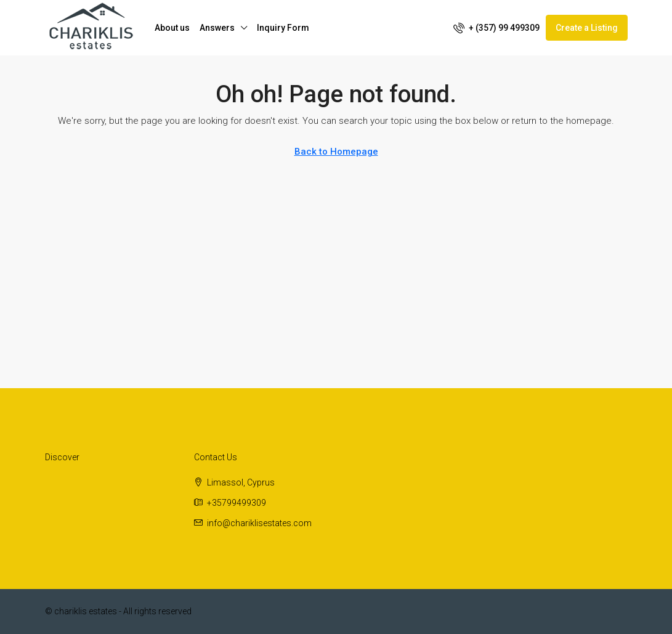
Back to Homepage (336, 152)
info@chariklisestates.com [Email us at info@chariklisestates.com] (259, 523)
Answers (217, 28)
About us (172, 28)
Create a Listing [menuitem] (587, 28)
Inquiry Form (283, 28)
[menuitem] (496, 28)
